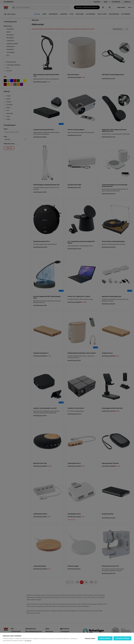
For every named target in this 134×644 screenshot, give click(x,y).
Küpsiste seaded (90, 638)
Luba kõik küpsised (122, 638)
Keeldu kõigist (105, 638)
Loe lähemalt (28, 641)
